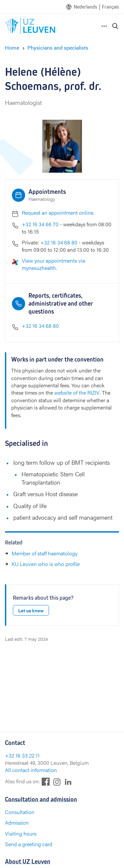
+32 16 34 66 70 (40, 224)
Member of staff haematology (44, 553)
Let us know (31, 610)
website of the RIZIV (77, 392)
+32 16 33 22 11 (22, 755)
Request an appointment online (58, 213)
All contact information (31, 770)
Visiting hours (21, 833)
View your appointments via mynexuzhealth (53, 264)
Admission (17, 823)
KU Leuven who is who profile (46, 564)
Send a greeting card (29, 844)
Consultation (20, 812)
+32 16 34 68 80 (59, 242)
